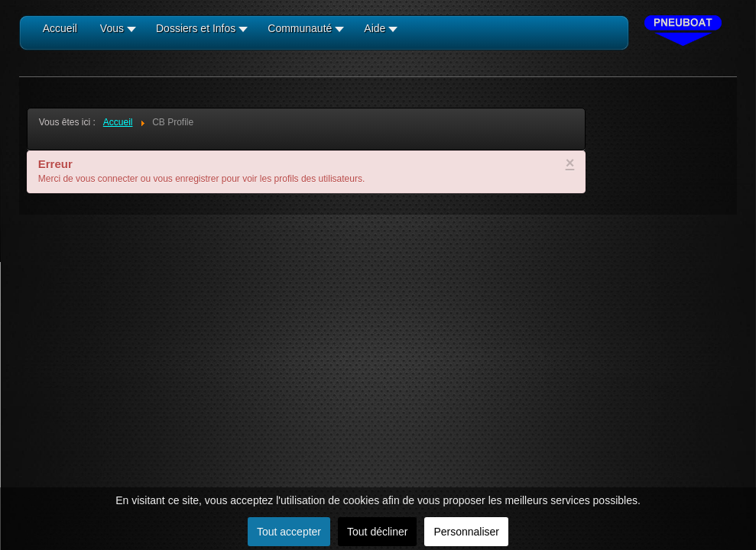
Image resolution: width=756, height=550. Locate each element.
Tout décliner (377, 532)
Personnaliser (466, 532)
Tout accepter (289, 532)
